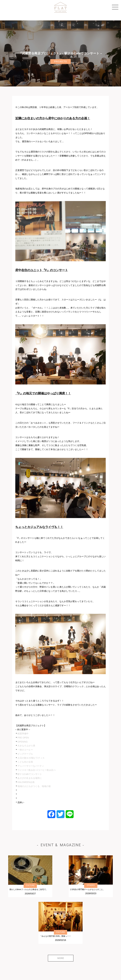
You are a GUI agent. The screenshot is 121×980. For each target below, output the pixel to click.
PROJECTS (60, 61)
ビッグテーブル (25, 754)
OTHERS (91, 885)
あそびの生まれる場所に (30, 778)
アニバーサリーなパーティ (31, 766)
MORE (61, 958)
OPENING (23, 742)
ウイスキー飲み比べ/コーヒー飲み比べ (37, 770)
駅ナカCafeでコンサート (30, 774)
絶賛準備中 (23, 734)
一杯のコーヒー (25, 750)
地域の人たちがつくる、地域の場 (34, 786)
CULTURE (30, 886)
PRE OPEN (23, 738)
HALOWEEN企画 (26, 782)
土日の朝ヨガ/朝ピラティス (31, 758)
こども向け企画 (25, 762)
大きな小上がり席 (26, 746)
